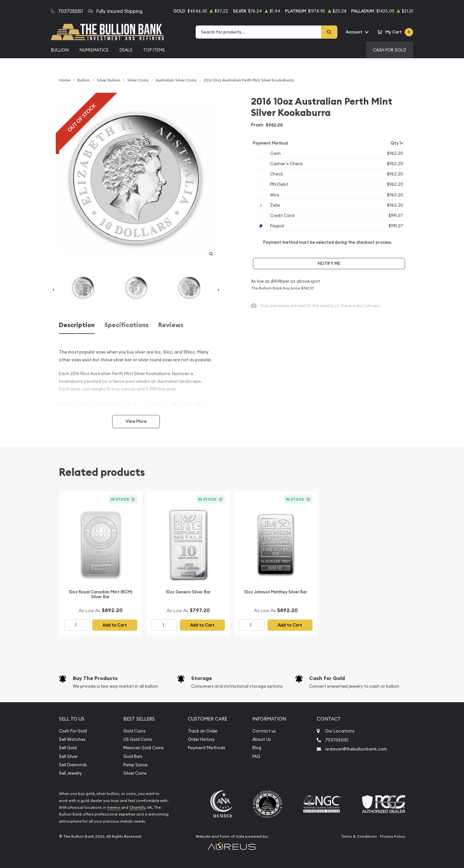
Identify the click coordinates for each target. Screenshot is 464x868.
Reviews (171, 325)
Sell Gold (68, 748)
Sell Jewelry (70, 773)
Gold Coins (135, 731)
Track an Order (203, 731)
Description (77, 325)
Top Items (154, 50)
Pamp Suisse (135, 765)
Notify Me (329, 264)
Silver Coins (135, 773)
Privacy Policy (392, 836)
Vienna (114, 807)
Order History (201, 739)
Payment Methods (207, 748)
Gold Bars (133, 756)
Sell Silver (68, 756)
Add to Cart (115, 625)
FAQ (256, 756)
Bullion (60, 50)
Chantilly (137, 807)
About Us (262, 739)
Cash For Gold (390, 50)
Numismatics (94, 50)
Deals (126, 50)
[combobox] (259, 32)
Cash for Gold (327, 678)
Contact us (264, 731)
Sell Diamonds (73, 765)
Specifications (126, 325)
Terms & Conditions (359, 836)
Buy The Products (95, 678)
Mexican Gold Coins (144, 748)
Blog (257, 748)
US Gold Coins (138, 739)
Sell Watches (72, 739)
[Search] (329, 32)
